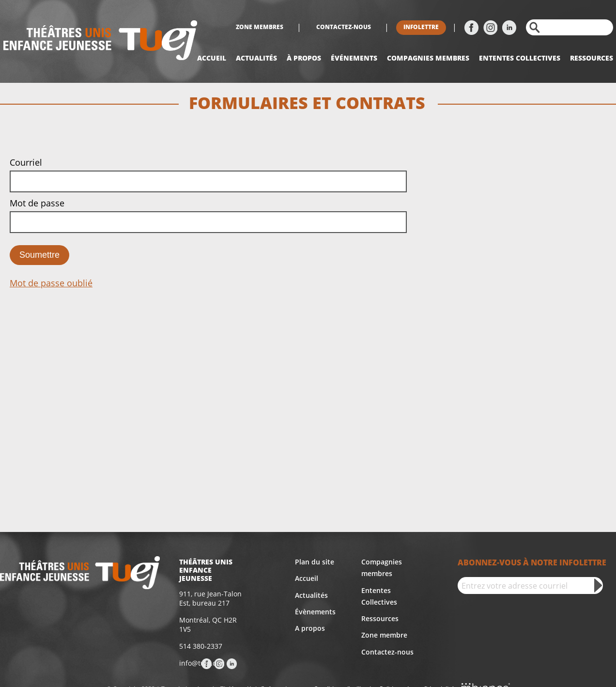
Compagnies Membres (428, 58)
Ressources (592, 58)
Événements (354, 58)
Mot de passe (37, 203)
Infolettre (421, 27)
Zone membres (260, 27)
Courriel (26, 162)
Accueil (212, 58)
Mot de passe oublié (51, 283)
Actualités (256, 58)
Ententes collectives (520, 58)
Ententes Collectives (379, 596)
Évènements (315, 612)
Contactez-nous (344, 27)
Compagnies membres (382, 568)
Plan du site (315, 562)
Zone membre (384, 635)
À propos (304, 58)
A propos (310, 628)
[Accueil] (100, 41)
